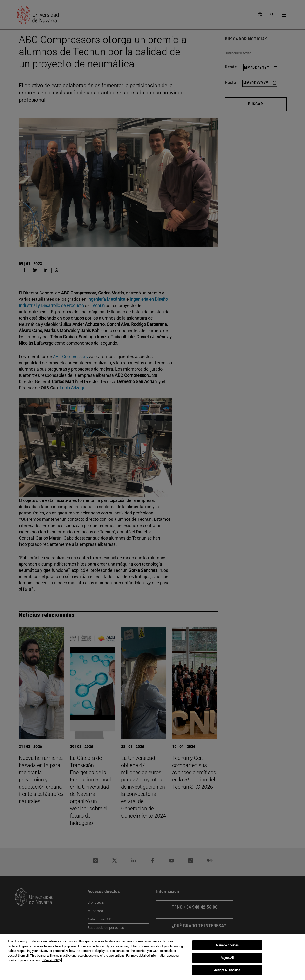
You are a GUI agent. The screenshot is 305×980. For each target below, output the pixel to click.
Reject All (227, 958)
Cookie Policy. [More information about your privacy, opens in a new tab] (52, 960)
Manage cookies (227, 945)
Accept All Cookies (227, 970)
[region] (152, 957)
